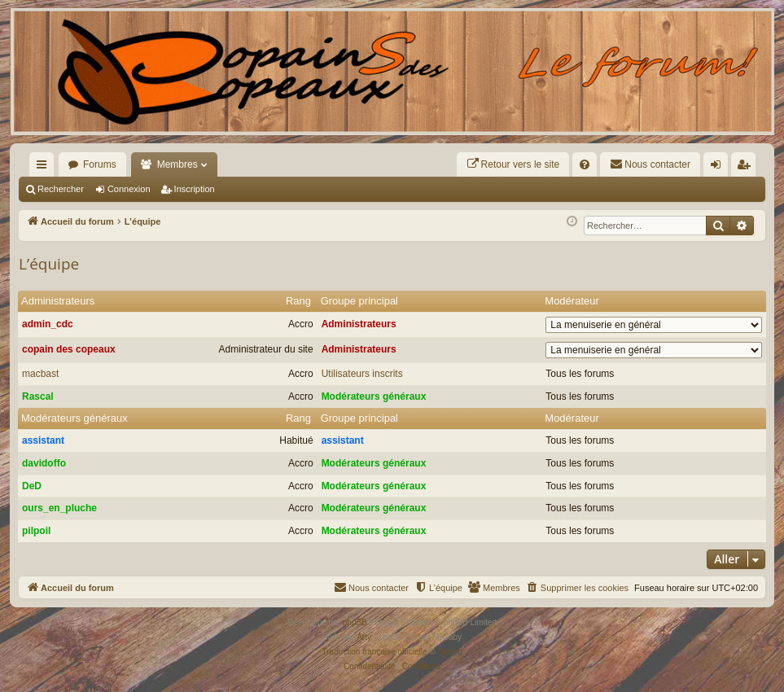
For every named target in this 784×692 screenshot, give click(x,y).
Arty (364, 637)
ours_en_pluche (59, 508)
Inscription (195, 189)
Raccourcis (45, 168)
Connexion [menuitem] (719, 168)
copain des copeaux (69, 349)
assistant (43, 440)
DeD (32, 486)
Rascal (38, 396)
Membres (177, 164)
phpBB (355, 622)
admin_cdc (48, 324)
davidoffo (44, 463)
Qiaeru (449, 652)
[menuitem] (513, 164)
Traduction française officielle (375, 652)
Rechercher (61, 189)
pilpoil (36, 531)
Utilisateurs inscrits (362, 374)
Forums (100, 164)
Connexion (129, 189)
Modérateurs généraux (374, 396)
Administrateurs (58, 301)
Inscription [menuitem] (747, 168)
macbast (40, 374)
